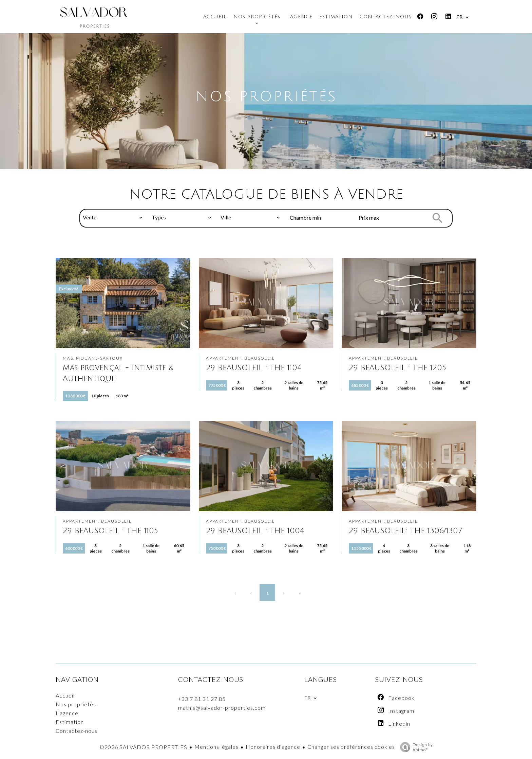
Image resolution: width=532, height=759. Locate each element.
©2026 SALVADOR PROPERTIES (143, 747)
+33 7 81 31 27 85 (202, 699)
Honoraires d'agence (273, 747)
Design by (415, 747)
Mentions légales (216, 747)
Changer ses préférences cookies (351, 747)
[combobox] (113, 217)
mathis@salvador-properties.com (222, 708)
